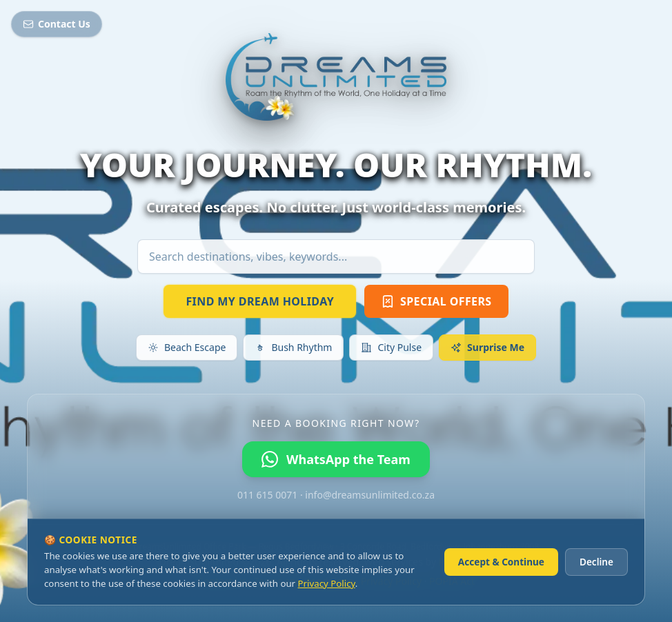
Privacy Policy (327, 583)
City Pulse (391, 347)
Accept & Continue (501, 562)
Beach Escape (187, 347)
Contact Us (57, 24)
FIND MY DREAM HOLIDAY (260, 301)
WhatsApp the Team (336, 459)
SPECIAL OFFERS (436, 301)
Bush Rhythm (293, 347)
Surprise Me (487, 347)
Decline (596, 562)
